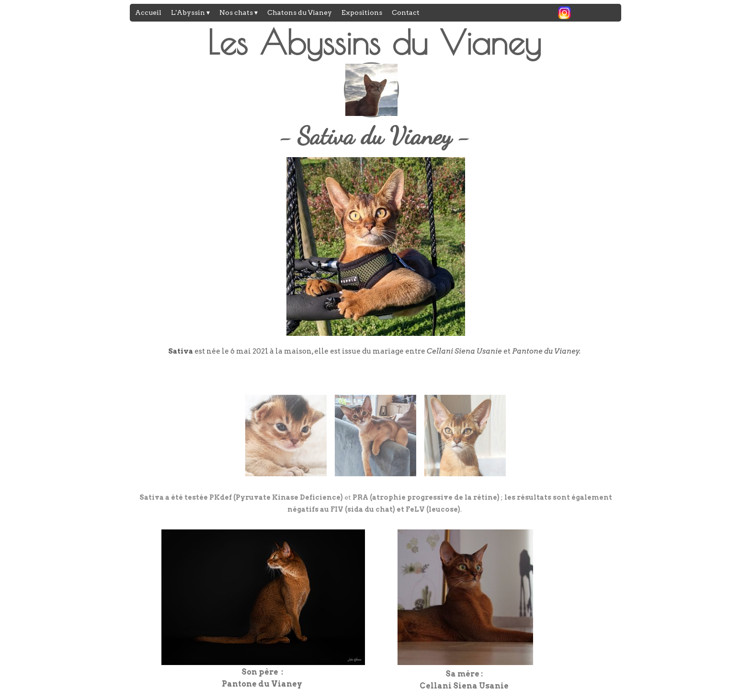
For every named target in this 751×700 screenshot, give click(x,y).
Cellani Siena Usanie (464, 351)
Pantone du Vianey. (546, 351)
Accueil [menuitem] (148, 12)
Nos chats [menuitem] (239, 13)
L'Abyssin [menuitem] (190, 13)
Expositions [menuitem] (362, 12)
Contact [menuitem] (406, 12)
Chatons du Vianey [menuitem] (300, 12)
